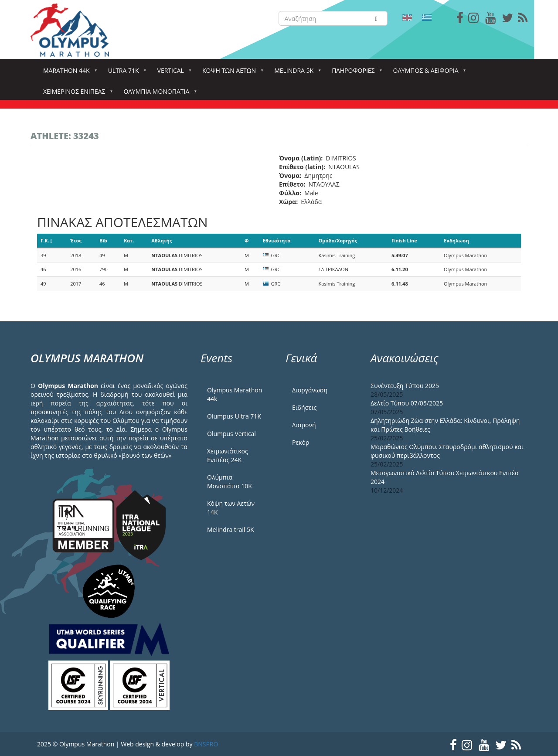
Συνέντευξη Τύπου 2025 (405, 386)
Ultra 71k (125, 73)
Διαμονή (304, 425)
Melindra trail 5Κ (231, 530)
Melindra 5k (296, 73)
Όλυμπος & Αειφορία (428, 73)
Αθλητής (162, 240)
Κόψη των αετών (231, 73)
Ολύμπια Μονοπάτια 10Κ (230, 482)
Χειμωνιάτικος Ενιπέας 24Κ (228, 455)
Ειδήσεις (304, 407)
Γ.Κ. (46, 240)
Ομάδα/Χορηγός (338, 240)
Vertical (172, 73)
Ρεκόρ (301, 442)
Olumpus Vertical (231, 434)
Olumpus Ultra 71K (234, 416)
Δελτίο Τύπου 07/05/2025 (407, 403)
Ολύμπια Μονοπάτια (158, 94)
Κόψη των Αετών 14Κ (231, 508)
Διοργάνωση (310, 390)
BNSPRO (206, 744)
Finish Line (404, 240)
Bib (103, 240)
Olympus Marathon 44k (235, 394)
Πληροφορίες (355, 73)
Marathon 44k (68, 73)
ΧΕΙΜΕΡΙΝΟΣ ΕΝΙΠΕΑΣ (76, 94)
